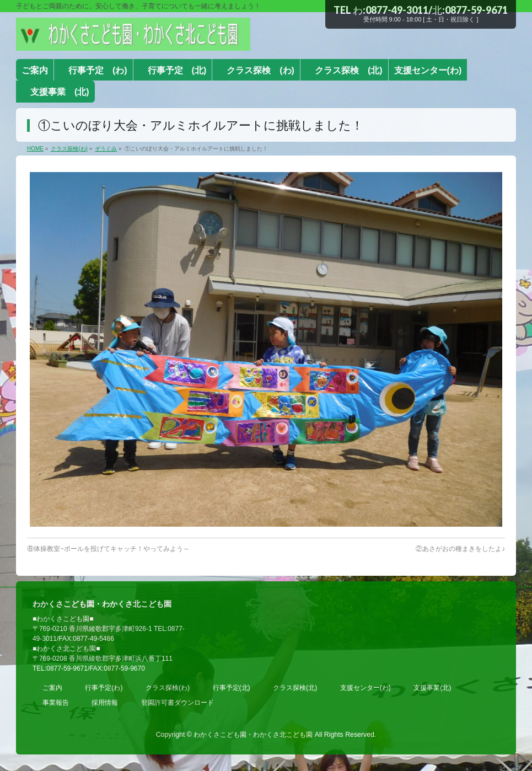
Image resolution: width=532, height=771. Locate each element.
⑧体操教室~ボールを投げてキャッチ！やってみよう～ (108, 549)
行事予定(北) (232, 688)
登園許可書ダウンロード (178, 703)
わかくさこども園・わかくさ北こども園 (253, 735)
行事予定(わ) (104, 688)
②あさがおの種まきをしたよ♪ (460, 549)
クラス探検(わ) (168, 688)
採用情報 (105, 703)
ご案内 (52, 688)
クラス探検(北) (295, 688)
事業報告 (56, 703)
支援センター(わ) (366, 688)
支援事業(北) (432, 688)
